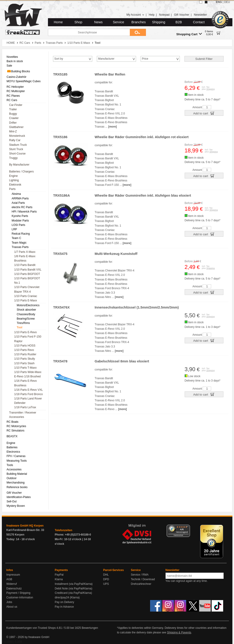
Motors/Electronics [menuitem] (28, 305)
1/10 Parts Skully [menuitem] (25, 359)
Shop (78, 22)
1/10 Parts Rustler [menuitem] (25, 354)
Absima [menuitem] (16, 194)
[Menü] (187, 527)
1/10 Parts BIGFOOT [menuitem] (27, 274)
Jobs (9, 602)
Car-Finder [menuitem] (16, 105)
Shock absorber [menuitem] (27, 310)
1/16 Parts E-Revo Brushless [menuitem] (26, 383)
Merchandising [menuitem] (16, 483)
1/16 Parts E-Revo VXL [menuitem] (29, 390)
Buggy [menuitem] (13, 114)
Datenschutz (14, 589)
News (99, 22)
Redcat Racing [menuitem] (21, 234)
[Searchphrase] (89, 32)
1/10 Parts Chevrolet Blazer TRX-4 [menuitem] (27, 289)
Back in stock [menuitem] (15, 61)
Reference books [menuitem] (17, 487)
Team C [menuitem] (16, 238)
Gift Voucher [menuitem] (14, 493)
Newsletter (200, 15)
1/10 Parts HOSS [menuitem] (25, 346)
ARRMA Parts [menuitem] (20, 198)
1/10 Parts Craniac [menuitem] (26, 296)
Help (152, 15)
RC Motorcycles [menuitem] (16, 426)
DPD (106, 579)
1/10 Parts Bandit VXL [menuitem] (28, 270)
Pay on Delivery (65, 602)
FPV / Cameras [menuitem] (16, 456)
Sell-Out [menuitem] (12, 501)
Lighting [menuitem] (14, 180)
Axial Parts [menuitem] (18, 203)
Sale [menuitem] (9, 66)
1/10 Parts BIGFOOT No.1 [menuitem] (27, 281)
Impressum (13, 575)
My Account (135, 15)
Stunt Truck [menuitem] (16, 149)
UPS (106, 584)
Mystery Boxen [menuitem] (16, 506)
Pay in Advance (64, 607)
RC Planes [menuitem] (13, 96)
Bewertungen (90, 628)
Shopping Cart (189, 34)
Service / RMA (140, 575)
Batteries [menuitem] (12, 447)
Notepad (164, 15)
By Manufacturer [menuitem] (19, 165)
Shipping (159, 22)
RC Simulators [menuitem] (16, 431)
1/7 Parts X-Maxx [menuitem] (25, 252)
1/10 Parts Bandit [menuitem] (25, 265)
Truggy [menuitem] (13, 158)
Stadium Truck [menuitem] (18, 145)
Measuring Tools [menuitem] (17, 461)
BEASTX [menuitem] (12, 436)
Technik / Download (143, 579)
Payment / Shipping (18, 593)
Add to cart (204, 113)
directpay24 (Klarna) (67, 597)
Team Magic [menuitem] (19, 243)
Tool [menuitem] (20, 327)
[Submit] (138, 32)
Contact (199, 22)
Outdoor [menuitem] (12, 478)
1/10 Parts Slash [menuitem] (24, 363)
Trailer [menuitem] (13, 109)
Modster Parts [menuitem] (20, 221)
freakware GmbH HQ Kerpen (25, 526)
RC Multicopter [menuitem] (16, 91)
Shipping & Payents (179, 632)
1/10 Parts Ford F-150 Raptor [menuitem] (28, 339)
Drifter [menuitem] (13, 123)
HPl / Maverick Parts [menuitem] (24, 212)
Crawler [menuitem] (14, 118)
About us (12, 607)
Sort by (59, 59)
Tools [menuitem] (10, 465)
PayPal (59, 575)
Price (145, 59)
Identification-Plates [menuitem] (19, 497)
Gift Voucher (182, 15)
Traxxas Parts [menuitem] (20, 247)
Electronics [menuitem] (13, 452)
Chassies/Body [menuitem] (26, 314)
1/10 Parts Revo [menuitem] (24, 350)
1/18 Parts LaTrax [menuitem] (25, 407)
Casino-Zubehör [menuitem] (17, 77)
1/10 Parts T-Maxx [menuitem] (25, 368)
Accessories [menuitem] (17, 417)
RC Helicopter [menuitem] (15, 87)
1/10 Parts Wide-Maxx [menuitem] (28, 372)
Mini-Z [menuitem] (13, 131)
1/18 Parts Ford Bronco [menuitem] (29, 394)
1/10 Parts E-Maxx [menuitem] (26, 300)
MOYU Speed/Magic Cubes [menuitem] (24, 81)
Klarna (59, 579)
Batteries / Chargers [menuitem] (22, 172)
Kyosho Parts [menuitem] (20, 216)
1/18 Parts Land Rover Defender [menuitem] (28, 401)
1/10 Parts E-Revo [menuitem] (26, 332)
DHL (106, 575)
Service (119, 22)
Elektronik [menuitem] (15, 185)
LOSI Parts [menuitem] (19, 225)
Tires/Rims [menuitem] (23, 323)
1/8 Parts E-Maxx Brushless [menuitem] (25, 258)
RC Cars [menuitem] (12, 100)
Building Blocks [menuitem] (18, 71)
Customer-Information (20, 597)
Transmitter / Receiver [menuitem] (23, 413)
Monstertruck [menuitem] (17, 136)
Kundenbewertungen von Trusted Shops (31, 628)
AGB (9, 579)
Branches (139, 22)
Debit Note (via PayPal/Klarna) (74, 589)
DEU (227, 2)
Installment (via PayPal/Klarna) (74, 584)
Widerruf (12, 584)
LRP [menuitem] (14, 229)
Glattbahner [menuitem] (16, 127)
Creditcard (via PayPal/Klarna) (73, 593)
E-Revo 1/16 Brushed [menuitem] (28, 376)
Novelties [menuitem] (12, 57)
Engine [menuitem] (13, 176)
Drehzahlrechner (141, 584)
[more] (112, 127)
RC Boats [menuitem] (13, 422)
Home (58, 22)
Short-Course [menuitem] (17, 154)
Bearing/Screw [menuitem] (26, 319)
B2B (179, 22)
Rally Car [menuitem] (15, 140)
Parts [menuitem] (12, 189)
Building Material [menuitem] (17, 474)
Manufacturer (106, 59)
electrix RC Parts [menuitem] (22, 207)
